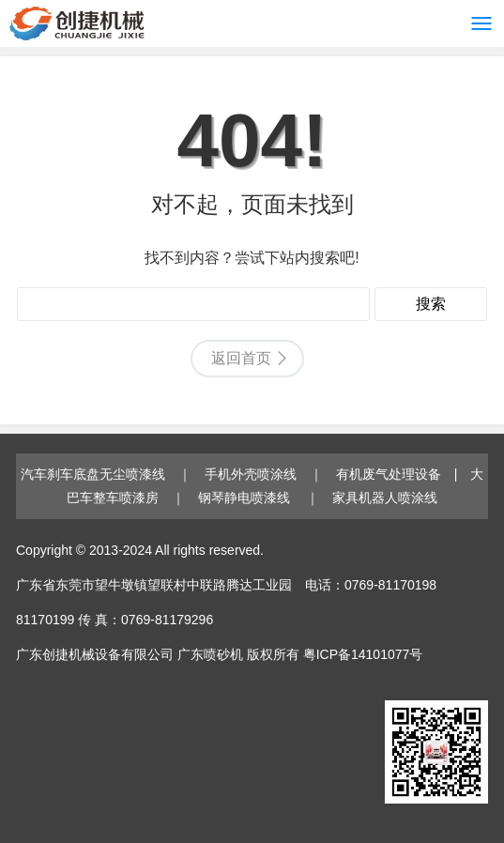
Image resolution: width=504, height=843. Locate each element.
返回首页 (241, 358)
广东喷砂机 (210, 654)
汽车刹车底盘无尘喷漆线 (93, 474)
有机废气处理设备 (389, 474)
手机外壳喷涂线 (251, 474)
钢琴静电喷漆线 (246, 498)
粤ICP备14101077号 (363, 654)
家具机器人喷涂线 (385, 498)
